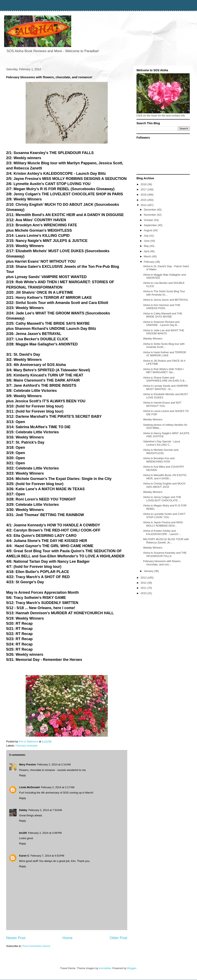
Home (68, 938)
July (147, 236)
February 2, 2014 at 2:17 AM (58, 787)
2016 (144, 195)
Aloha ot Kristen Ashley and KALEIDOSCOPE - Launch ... (162, 532)
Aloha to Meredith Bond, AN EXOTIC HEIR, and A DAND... (165, 477)
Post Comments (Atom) (36, 946)
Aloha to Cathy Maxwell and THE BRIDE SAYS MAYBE (163, 315)
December (150, 210)
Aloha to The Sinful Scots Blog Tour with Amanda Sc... (164, 293)
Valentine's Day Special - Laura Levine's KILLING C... (161, 443)
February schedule (27, 746)
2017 (144, 189)
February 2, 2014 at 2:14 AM (54, 764)
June (147, 241)
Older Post (118, 938)
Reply (22, 775)
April (147, 251)
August (148, 230)
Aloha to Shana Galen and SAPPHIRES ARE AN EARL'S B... (165, 379)
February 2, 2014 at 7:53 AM (45, 810)
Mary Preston (27, 764)
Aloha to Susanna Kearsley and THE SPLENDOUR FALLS (165, 554)
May (147, 246)
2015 (144, 200)
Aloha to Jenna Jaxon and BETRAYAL (166, 300)
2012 (144, 583)
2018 (144, 184)
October (149, 220)
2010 (144, 593)
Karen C (24, 856)
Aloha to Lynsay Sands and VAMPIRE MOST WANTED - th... (166, 387)
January (149, 571)
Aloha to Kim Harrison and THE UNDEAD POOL (162, 307)
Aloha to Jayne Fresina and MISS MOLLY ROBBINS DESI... (163, 524)
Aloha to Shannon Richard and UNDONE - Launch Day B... (161, 324)
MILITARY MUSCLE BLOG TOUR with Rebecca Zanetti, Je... (166, 541)
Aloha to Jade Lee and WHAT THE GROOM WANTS (164, 332)
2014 (144, 205)
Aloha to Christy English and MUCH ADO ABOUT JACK (164, 485)
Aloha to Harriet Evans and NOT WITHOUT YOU (162, 404)
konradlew (105, 968)
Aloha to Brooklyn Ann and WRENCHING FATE (159, 460)
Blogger (132, 968)
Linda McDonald (29, 787)
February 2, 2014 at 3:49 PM (45, 833)
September (151, 225)
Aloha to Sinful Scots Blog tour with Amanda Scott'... (164, 346)
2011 (144, 588)
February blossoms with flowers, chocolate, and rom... (162, 563)
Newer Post (16, 938)
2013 (144, 578)
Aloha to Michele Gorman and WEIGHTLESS (161, 451)
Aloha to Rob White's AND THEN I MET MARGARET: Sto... (163, 371)
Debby (23, 810)
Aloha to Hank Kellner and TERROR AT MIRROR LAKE (164, 354)
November (150, 215)
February (150, 262)
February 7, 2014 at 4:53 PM (47, 856)
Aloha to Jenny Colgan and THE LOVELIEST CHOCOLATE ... (162, 499)
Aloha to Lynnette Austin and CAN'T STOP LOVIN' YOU (164, 516)
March (148, 256)
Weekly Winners (153, 339)
